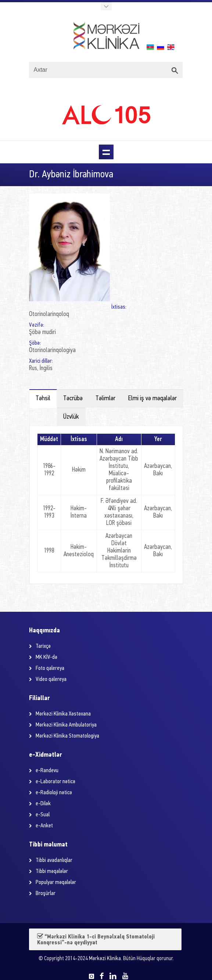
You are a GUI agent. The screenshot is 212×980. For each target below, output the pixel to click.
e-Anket (44, 826)
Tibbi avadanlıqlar (54, 860)
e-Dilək (43, 804)
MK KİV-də (46, 657)
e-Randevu (47, 771)
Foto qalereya (50, 668)
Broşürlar (46, 894)
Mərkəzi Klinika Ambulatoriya (66, 725)
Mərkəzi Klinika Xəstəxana (63, 714)
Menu (106, 152)
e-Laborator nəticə (55, 782)
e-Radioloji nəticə (54, 793)
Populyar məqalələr (56, 883)
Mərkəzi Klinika (105, 959)
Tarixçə (43, 646)
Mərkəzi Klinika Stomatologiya (67, 736)
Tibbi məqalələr (52, 871)
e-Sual (43, 815)
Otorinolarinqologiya (52, 350)
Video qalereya (51, 679)
